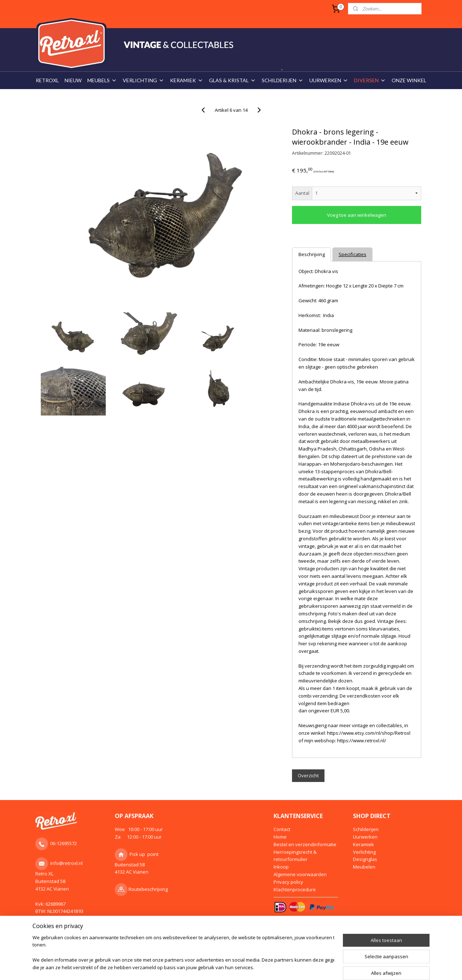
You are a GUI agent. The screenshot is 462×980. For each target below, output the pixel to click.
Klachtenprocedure (295, 889)
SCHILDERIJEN (283, 80)
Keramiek (363, 844)
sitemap (198, 967)
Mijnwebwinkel (303, 967)
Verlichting (364, 852)
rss (213, 967)
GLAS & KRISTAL (232, 80)
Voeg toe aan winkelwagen (357, 215)
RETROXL (47, 80)
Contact (282, 829)
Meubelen (364, 867)
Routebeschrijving (148, 889)
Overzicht (308, 775)
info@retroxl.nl (66, 863)
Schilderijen (366, 829)
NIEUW (73, 80)
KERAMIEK (187, 80)
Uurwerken (365, 837)
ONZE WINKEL (409, 80)
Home (280, 837)
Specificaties (352, 254)
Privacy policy (288, 882)
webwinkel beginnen (240, 967)
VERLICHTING (143, 80)
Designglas (365, 859)
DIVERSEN (370, 80)
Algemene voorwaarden (300, 874)
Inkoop (281, 867)
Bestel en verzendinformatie (305, 844)
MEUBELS (102, 80)
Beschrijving (311, 254)
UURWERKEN (329, 80)
